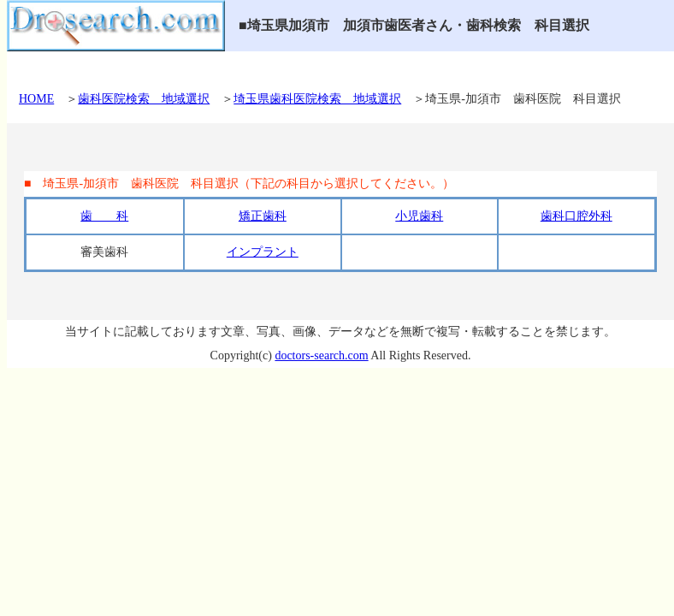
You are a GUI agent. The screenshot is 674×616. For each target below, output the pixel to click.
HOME (36, 99)
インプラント (263, 252)
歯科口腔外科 (576, 216)
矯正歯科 (263, 216)
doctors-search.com (321, 355)
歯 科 (104, 216)
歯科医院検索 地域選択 (144, 99)
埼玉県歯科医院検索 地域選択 (317, 99)
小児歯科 (419, 216)
